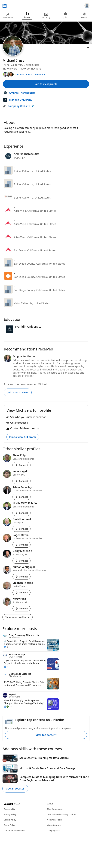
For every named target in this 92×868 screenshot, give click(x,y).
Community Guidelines (14, 830)
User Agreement (55, 809)
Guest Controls (54, 825)
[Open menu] (87, 48)
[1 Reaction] (6, 647)
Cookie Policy (10, 820)
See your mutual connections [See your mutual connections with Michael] (30, 74)
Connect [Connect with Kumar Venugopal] (21, 577)
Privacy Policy (10, 814)
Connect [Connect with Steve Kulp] (21, 465)
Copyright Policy (55, 820)
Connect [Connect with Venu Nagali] (21, 481)
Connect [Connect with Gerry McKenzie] (21, 561)
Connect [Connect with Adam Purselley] (21, 497)
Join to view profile (46, 84)
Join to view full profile (23, 437)
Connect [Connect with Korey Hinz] (21, 609)
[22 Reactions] (8, 707)
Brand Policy (9, 825)
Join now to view (18, 392)
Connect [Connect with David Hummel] (21, 529)
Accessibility (9, 809)
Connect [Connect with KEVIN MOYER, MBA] (21, 513)
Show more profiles (17, 617)
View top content (46, 735)
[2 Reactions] (6, 667)
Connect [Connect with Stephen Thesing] (21, 592)
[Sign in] (87, 6)
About (50, 804)
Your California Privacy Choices (61, 814)
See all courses (15, 789)
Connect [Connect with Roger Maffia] (21, 545)
